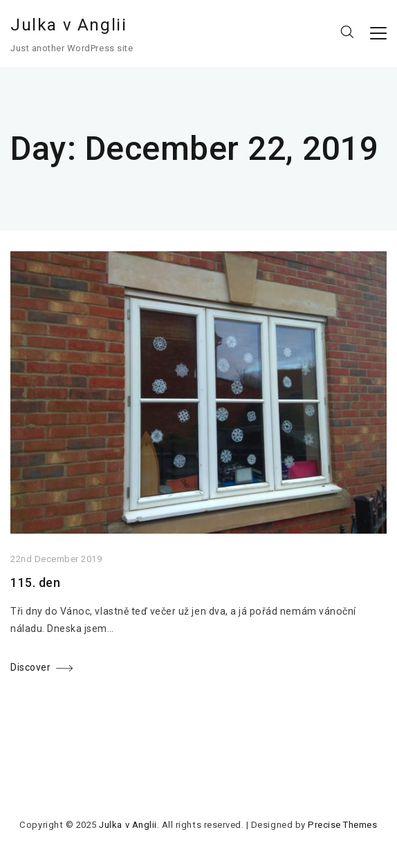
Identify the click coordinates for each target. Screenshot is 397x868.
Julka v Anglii (68, 25)
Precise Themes (342, 825)
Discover (30, 667)
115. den (35, 582)
